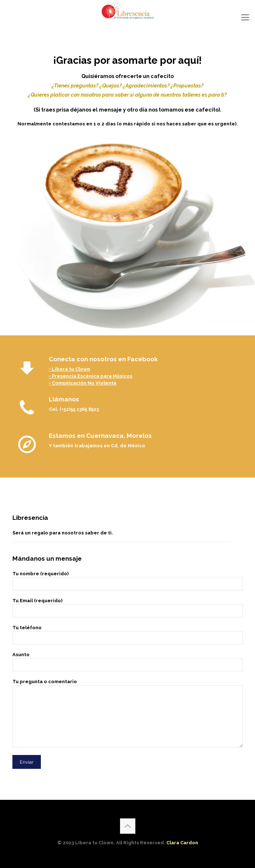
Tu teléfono (128, 635)
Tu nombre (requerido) (128, 581)
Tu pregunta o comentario (128, 713)
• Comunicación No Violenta (83, 383)
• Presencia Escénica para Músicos (91, 376)
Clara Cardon (182, 843)
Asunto (128, 662)
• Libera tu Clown (69, 369)
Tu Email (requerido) (128, 608)
